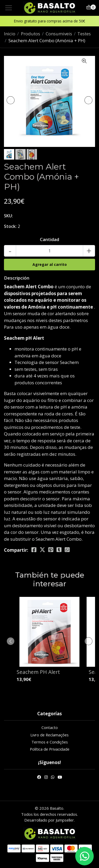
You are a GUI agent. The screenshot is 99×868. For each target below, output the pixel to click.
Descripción (17, 278)
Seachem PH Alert (38, 672)
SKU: (8, 216)
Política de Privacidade (50, 749)
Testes (84, 34)
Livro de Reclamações (49, 735)
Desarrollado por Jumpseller (49, 820)
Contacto (50, 727)
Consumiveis (59, 34)
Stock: (10, 226)
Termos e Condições (50, 742)
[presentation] (11, 100)
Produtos (30, 34)
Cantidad (49, 239)
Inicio (10, 34)
